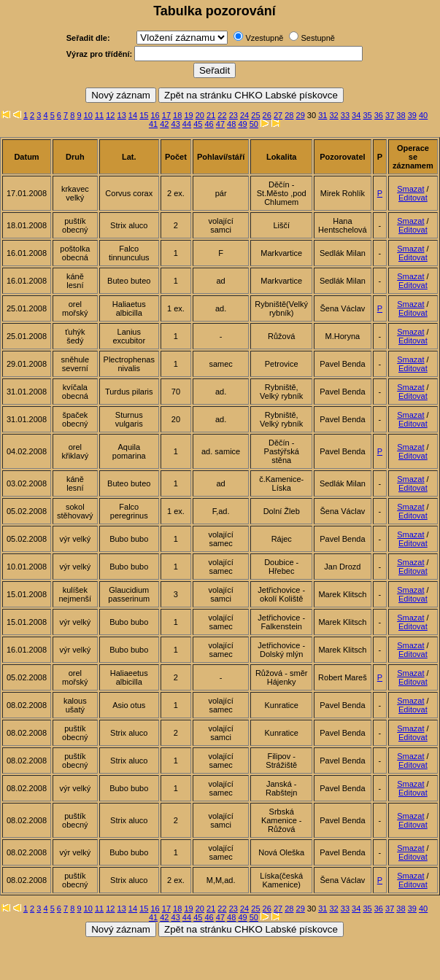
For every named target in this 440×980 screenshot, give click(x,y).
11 (99, 115)
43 (176, 124)
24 (244, 115)
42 (164, 124)
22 (222, 115)
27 (278, 115)
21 (211, 115)
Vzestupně (264, 38)
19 (188, 115)
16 (155, 115)
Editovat (413, 198)
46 (209, 124)
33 (345, 115)
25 (255, 115)
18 (177, 115)
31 (323, 115)
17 (166, 115)
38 (401, 115)
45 (198, 124)
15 (144, 115)
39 (412, 115)
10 (88, 115)
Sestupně (317, 38)
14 (133, 115)
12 (110, 115)
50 (254, 124)
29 (301, 115)
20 (200, 115)
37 (390, 115)
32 (333, 115)
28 (289, 115)
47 (220, 124)
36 (379, 115)
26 (267, 115)
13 (122, 115)
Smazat (410, 189)
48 (231, 124)
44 (187, 124)
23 (233, 115)
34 (356, 115)
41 (153, 124)
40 (423, 115)
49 (242, 124)
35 (367, 115)
